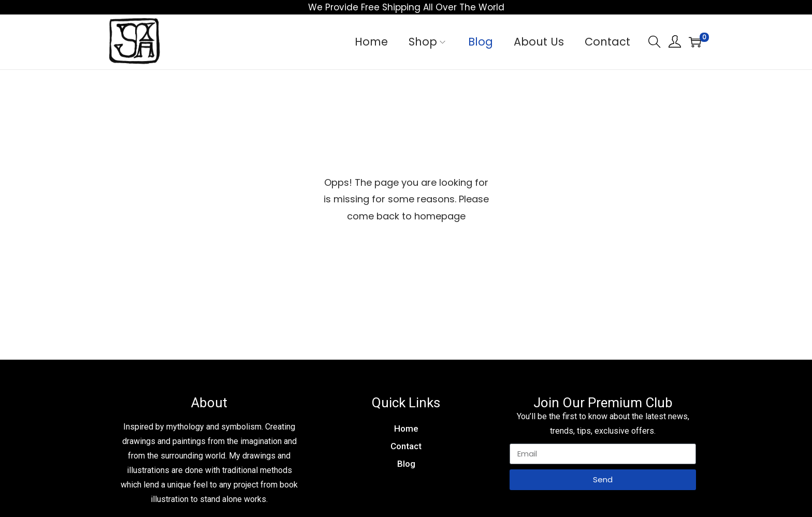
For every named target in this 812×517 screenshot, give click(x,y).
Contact (406, 446)
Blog (406, 464)
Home (406, 429)
